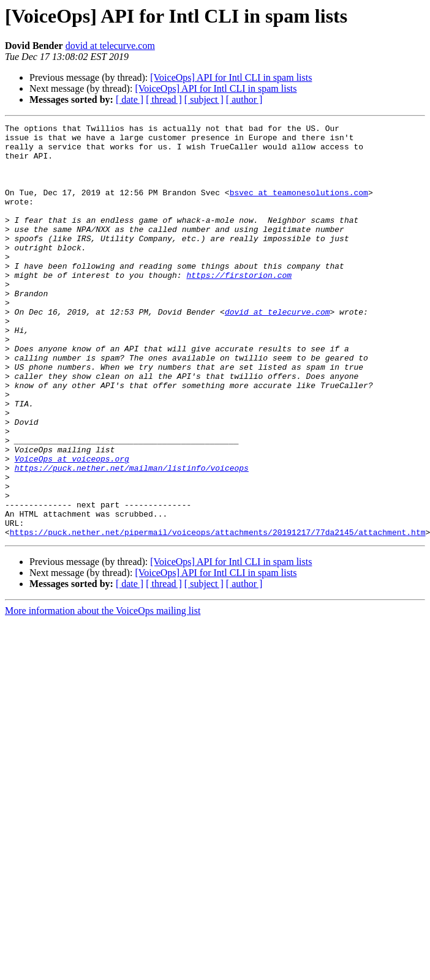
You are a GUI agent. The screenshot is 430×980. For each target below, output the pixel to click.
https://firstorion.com (239, 306)
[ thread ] (164, 99)
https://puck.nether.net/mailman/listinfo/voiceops (132, 537)
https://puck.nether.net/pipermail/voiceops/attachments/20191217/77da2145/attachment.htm (218, 615)
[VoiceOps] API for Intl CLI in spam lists (231, 77)
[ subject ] (204, 99)
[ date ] (130, 99)
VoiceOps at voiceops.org (72, 526)
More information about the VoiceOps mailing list (103, 693)
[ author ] (244, 99)
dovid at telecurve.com (110, 46)
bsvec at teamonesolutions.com (299, 207)
